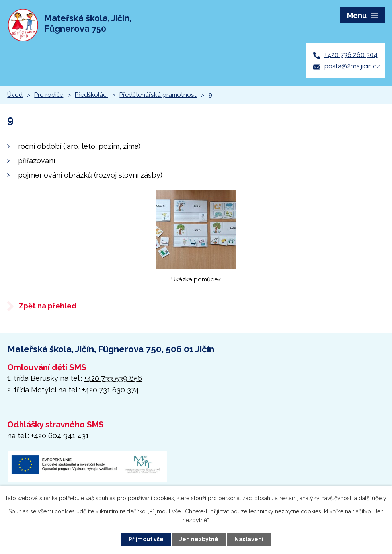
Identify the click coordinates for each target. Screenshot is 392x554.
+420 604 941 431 (60, 436)
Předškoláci (91, 95)
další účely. (373, 498)
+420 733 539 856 (113, 378)
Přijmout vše (146, 539)
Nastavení (249, 539)
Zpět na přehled (48, 306)
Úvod (15, 95)
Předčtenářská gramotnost (158, 95)
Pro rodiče (49, 95)
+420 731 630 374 (110, 390)
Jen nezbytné (199, 539)
